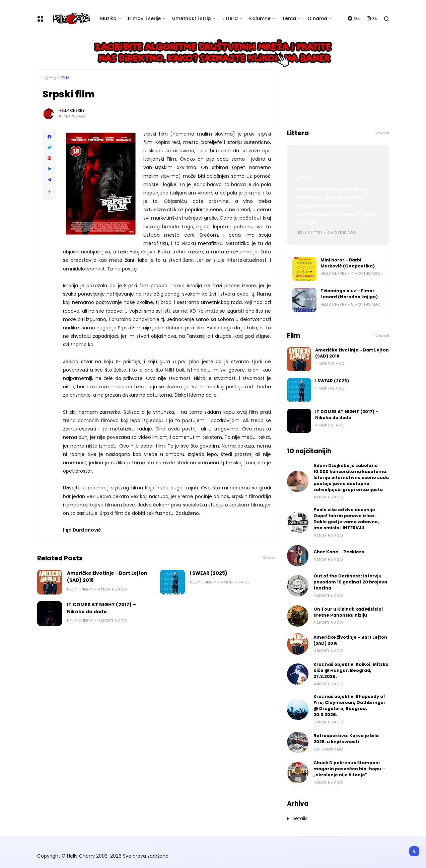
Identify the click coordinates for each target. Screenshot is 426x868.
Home (50, 78)
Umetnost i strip (192, 18)
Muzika (108, 18)
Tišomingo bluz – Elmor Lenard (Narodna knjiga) (349, 294)
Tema (289, 18)
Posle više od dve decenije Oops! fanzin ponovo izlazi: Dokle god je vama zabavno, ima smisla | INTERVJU (346, 519)
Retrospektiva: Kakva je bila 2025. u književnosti (346, 739)
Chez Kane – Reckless (339, 552)
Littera (230, 18)
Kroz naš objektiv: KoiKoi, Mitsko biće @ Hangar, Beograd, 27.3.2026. (351, 670)
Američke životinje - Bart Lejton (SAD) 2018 (107, 577)
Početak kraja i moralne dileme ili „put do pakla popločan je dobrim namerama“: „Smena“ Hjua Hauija (336, 206)
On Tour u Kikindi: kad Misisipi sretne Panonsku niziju (348, 612)
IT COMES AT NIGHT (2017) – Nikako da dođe (101, 608)
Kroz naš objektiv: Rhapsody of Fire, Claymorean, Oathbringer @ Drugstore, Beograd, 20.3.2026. (349, 705)
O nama (317, 18)
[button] (49, 192)
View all (270, 558)
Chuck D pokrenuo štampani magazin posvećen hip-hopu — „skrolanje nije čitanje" (350, 769)
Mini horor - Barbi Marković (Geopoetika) (348, 263)
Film (65, 78)
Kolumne (260, 18)
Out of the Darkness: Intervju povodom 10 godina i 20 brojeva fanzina (350, 582)
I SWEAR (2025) (209, 573)
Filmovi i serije (144, 18)
